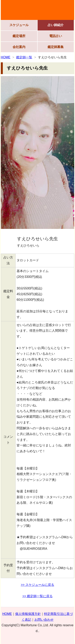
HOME (6, 57)
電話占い (56, 36)
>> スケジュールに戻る (37, 585)
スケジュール (19, 25)
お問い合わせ (44, 620)
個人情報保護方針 (28, 614)
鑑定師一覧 (24, 57)
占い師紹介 (56, 25)
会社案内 (19, 47)
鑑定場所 (19, 36)
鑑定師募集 (56, 47)
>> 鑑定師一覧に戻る (37, 596)
